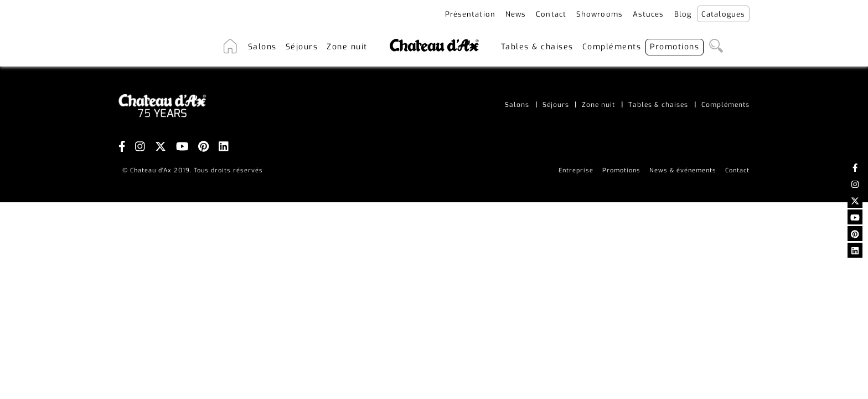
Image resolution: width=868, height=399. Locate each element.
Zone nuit (347, 47)
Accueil (230, 47)
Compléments (612, 47)
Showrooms (600, 14)
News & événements (683, 170)
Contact (551, 14)
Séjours (302, 47)
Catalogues (723, 14)
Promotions (675, 47)
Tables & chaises (537, 47)
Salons (262, 47)
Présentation (470, 14)
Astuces (649, 14)
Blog (683, 14)
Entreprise (576, 170)
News (516, 14)
